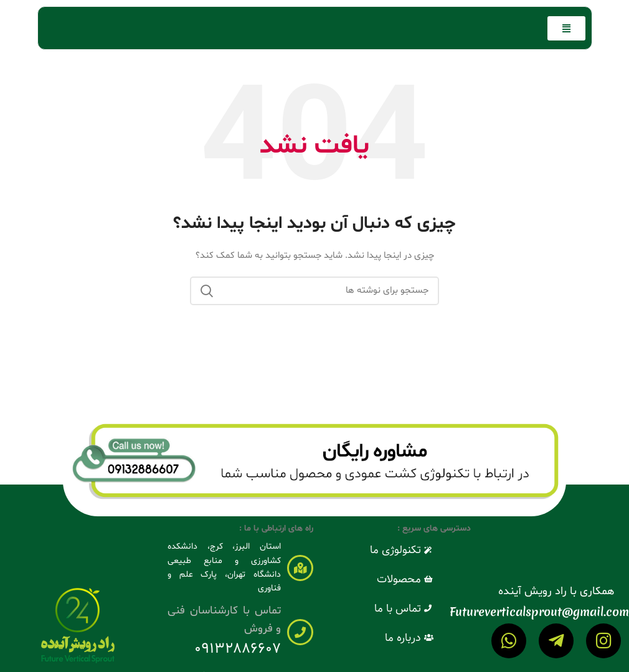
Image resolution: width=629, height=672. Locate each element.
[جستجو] (314, 291)
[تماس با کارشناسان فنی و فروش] (300, 632)
